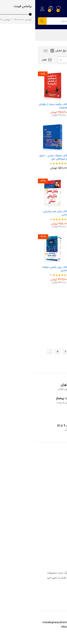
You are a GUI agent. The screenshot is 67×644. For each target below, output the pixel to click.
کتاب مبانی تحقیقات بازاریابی (50, 323)
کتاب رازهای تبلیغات (54, 267)
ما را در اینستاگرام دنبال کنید (49, 519)
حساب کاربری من (55, 553)
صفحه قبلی (54, 352)
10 (44, 359)
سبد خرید (59, 548)
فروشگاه (60, 472)
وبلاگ (61, 466)
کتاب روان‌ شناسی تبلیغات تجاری (19, 269)
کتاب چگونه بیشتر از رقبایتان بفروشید (18, 106)
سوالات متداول (57, 477)
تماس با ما (59, 508)
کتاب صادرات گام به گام (53, 211)
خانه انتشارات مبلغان (54, 542)
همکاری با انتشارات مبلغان (51, 514)
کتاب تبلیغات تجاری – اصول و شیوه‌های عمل (18, 157)
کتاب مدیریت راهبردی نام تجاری (52, 157)
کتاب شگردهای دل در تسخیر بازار (50, 106)
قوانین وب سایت (56, 483)
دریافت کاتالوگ (54, 589)
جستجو (7, 21)
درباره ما (60, 503)
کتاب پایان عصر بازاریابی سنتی (20, 213)
